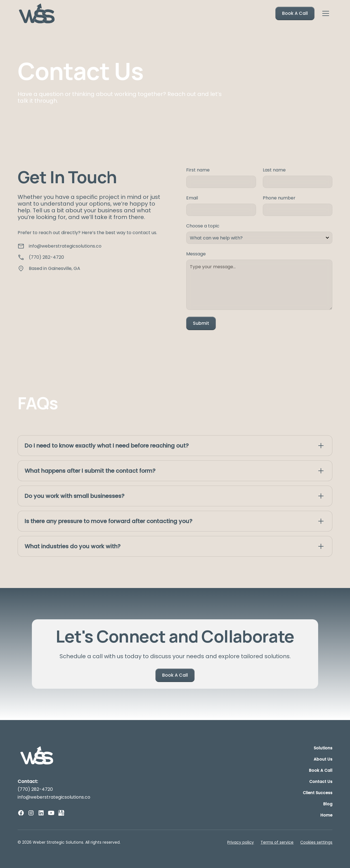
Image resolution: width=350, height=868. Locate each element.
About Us (323, 759)
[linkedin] (41, 813)
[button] (326, 13)
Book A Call (295, 13)
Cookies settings (316, 842)
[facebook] (21, 813)
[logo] (37, 756)
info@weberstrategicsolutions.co (65, 246)
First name (198, 170)
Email (192, 198)
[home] (37, 13)
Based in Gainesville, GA (55, 268)
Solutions (323, 748)
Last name (274, 170)
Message (196, 254)
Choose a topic (203, 226)
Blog (328, 804)
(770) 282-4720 (46, 257)
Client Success (318, 793)
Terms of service (277, 842)
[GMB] (61, 813)
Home (326, 815)
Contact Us (321, 782)
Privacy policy (241, 842)
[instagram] (31, 813)
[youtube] (51, 813)
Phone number (279, 198)
